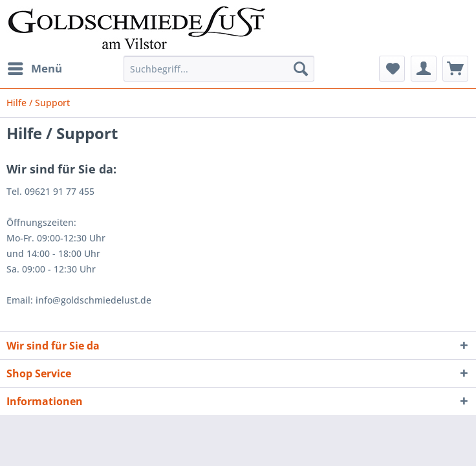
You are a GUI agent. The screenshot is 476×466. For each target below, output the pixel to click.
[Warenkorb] (455, 69)
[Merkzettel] (392, 69)
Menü (35, 67)
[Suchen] (301, 69)
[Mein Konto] (424, 69)
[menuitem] (34, 69)
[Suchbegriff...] (219, 69)
